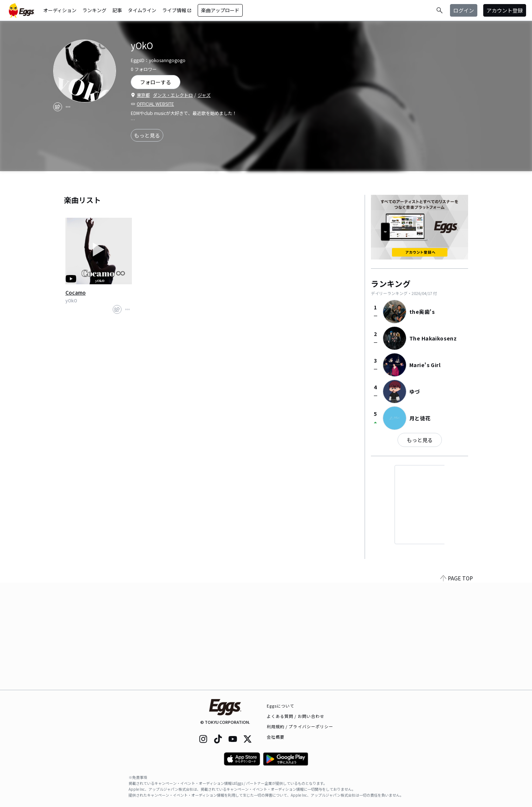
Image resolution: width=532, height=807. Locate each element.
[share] (58, 107)
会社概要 (276, 737)
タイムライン (142, 10)
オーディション (60, 10)
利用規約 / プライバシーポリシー (300, 726)
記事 (117, 10)
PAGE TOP (457, 685)
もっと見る (147, 135)
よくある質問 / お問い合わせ (296, 716)
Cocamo (76, 292)
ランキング (94, 10)
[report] (68, 107)
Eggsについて (281, 706)
